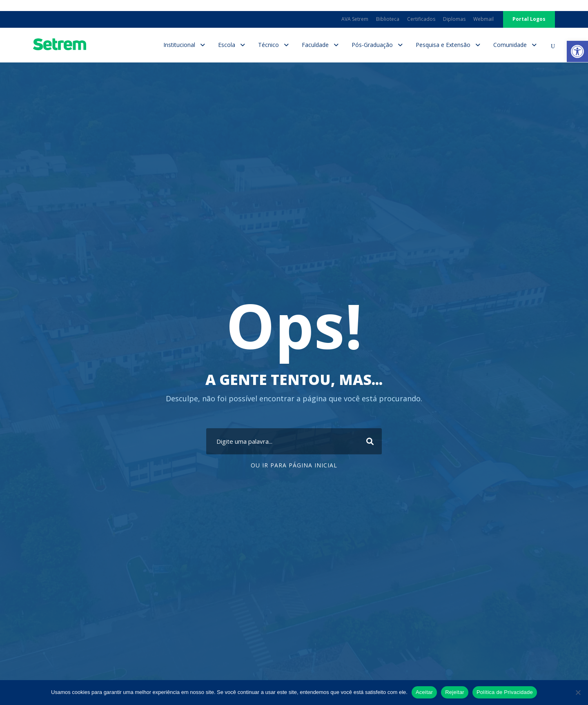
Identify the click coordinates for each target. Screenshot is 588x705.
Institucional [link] (179, 45)
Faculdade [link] (315, 45)
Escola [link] (227, 45)
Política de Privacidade (505, 692)
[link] (577, 51)
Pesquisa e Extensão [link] (443, 45)
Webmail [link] (483, 19)
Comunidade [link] (510, 45)
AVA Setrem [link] (355, 19)
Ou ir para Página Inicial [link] (294, 465)
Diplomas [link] (454, 19)
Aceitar (424, 692)
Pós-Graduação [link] (372, 45)
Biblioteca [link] (388, 19)
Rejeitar (455, 692)
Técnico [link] (268, 45)
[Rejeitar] (578, 692)
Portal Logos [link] (529, 19)
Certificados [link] (421, 19)
